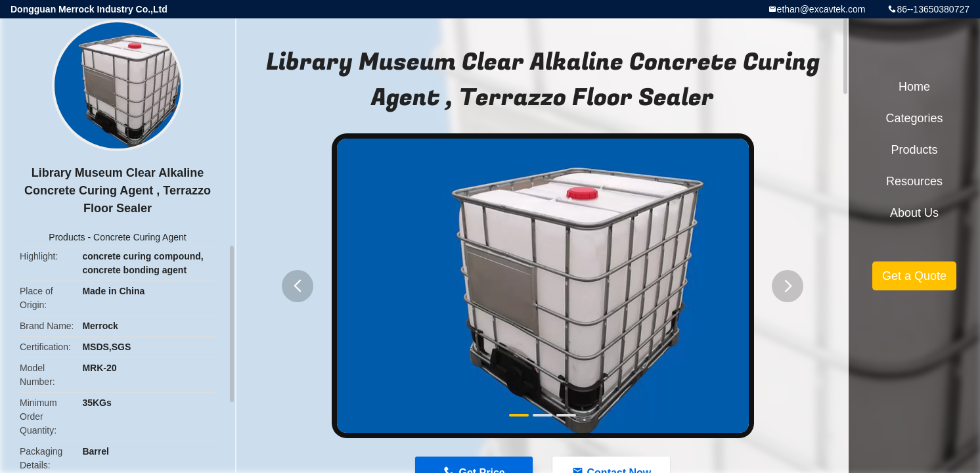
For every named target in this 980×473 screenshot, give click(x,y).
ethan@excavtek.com (821, 9)
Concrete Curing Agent (140, 237)
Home (914, 87)
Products (67, 237)
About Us (914, 213)
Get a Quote (914, 276)
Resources (914, 181)
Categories (914, 118)
